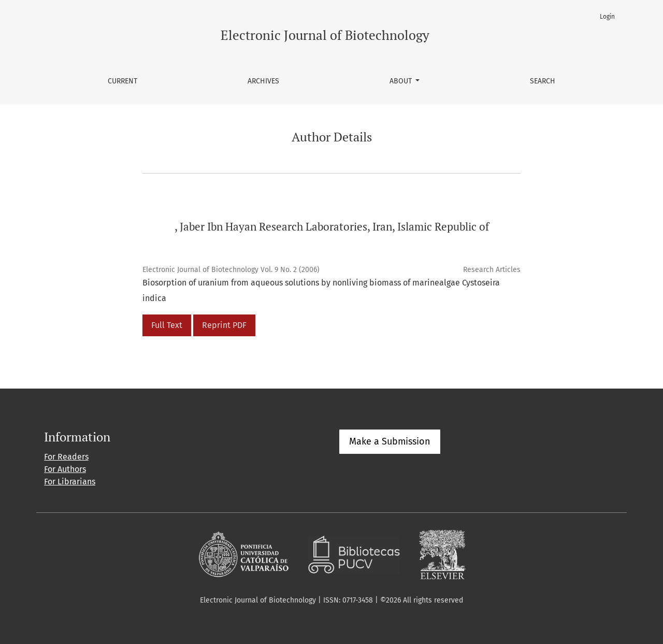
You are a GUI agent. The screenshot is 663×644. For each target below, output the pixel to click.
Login (607, 17)
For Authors (65, 469)
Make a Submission (390, 441)
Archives (263, 81)
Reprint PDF (224, 325)
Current (122, 81)
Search (543, 81)
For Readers (66, 457)
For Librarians (70, 482)
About (402, 81)
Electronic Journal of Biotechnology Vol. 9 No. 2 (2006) (231, 270)
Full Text (167, 325)
